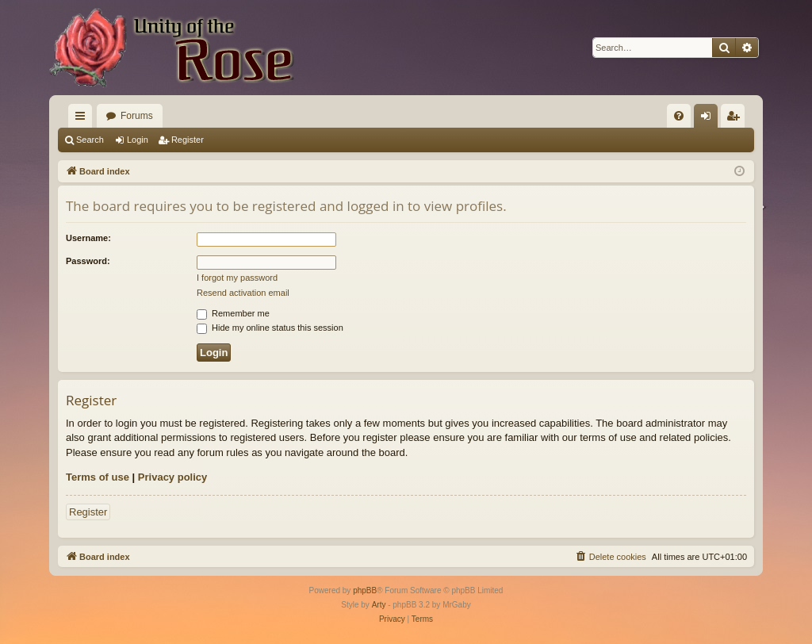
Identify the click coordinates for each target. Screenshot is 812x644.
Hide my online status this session (270, 328)
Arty (379, 605)
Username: (88, 238)
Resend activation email (243, 293)
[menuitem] (679, 116)
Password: (88, 261)
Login (138, 140)
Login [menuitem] (709, 119)
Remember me (233, 313)
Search (90, 140)
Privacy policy (172, 477)
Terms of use (98, 477)
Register (188, 140)
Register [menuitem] (736, 119)
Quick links (83, 119)
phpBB (365, 590)
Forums (137, 116)
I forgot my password (237, 278)
